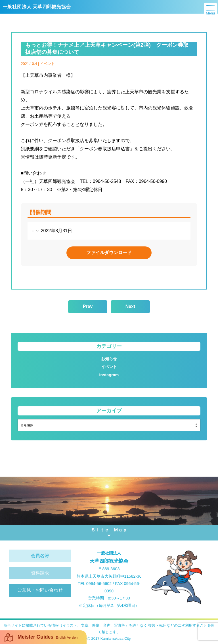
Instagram (109, 375)
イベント (109, 367)
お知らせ (109, 359)
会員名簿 (40, 556)
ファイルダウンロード (109, 253)
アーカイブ (109, 411)
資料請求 (40, 573)
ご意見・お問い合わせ (40, 590)
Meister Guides (41, 637)
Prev (88, 306)
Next (130, 306)
